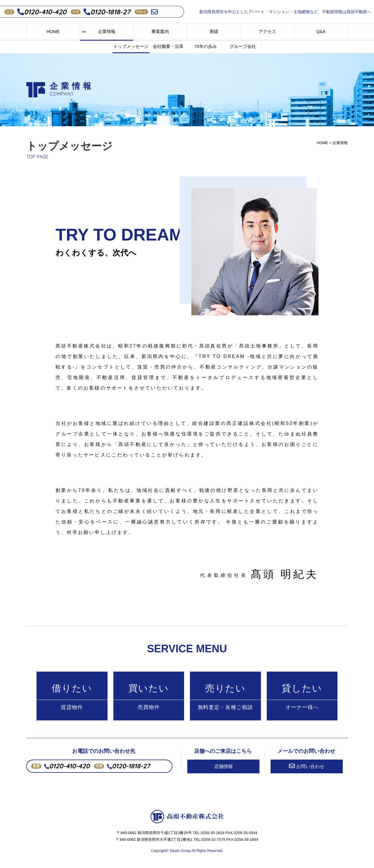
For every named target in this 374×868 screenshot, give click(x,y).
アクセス (267, 31)
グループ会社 (243, 46)
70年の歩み (206, 46)
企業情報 (107, 31)
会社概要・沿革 (168, 46)
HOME (53, 31)
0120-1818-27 (107, 12)
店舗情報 (224, 767)
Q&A (321, 31)
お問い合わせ (307, 767)
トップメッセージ (131, 46)
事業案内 (160, 31)
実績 (214, 31)
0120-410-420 (42, 12)
